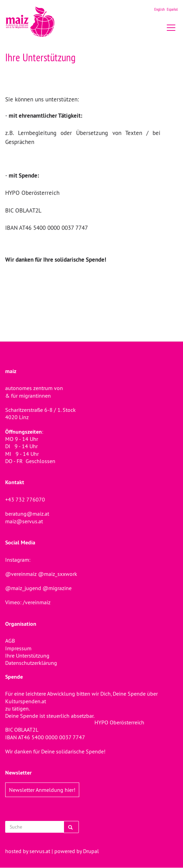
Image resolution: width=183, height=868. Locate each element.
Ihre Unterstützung (27, 655)
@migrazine (57, 588)
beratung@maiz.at (27, 514)
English (159, 9)
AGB (10, 641)
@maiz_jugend (23, 588)
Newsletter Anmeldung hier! (42, 790)
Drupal (91, 851)
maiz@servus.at (24, 521)
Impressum (18, 648)
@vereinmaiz (21, 574)
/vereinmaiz (36, 602)
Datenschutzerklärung (31, 663)
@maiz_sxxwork (58, 574)
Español (172, 9)
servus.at (40, 851)
